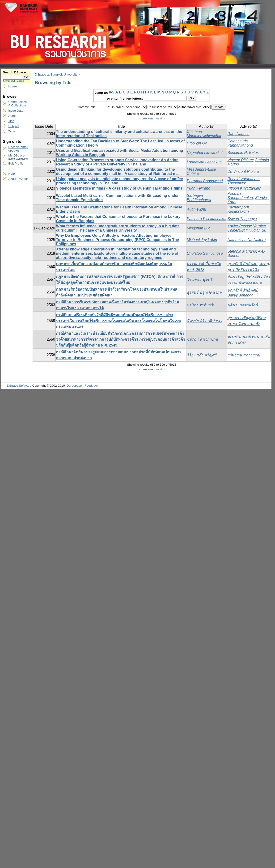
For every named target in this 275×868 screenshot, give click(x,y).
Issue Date (16, 111)
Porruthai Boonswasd (205, 181)
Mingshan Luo (199, 228)
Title (11, 121)
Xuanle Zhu (196, 209)
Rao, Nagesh (238, 134)
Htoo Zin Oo (197, 143)
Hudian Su (257, 230)
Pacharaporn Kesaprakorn (238, 209)
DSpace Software (19, 386)
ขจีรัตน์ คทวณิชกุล (202, 339)
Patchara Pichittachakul (206, 219)
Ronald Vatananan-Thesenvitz (243, 181)
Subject (13, 126)
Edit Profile (16, 163)
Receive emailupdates (18, 149)
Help (11, 174)
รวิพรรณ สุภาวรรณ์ (244, 355)
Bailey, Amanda (240, 295)
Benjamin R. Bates (243, 153)
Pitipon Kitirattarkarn (244, 188)
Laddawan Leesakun (204, 162)
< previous (146, 118)
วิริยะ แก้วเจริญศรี (201, 355)
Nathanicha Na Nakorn (246, 240)
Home (13, 86)
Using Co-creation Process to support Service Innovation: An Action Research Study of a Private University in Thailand (117, 162)
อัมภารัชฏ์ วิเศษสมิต (244, 277)
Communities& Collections (17, 104)
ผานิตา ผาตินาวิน (201, 305)
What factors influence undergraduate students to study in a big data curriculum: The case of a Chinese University (118, 228)
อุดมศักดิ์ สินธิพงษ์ (242, 264)
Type (12, 131)
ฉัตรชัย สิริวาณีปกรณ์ (204, 321)
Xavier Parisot (239, 226)
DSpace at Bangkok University (56, 74)
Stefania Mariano (242, 251)
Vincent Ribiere (240, 160)
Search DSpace (14, 72)
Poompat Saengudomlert (240, 196)
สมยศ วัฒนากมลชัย (244, 324)
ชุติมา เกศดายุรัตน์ (242, 305)
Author (13, 116)
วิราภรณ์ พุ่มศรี (199, 280)
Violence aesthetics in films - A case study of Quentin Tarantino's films (119, 188)
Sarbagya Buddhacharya (199, 198)
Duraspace (74, 386)
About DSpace (18, 179)
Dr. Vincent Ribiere (243, 171)
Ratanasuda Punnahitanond (240, 143)
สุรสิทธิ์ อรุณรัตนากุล (204, 292)
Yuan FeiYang (199, 188)
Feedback (91, 386)
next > (160, 118)
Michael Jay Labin (202, 240)
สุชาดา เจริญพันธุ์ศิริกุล (246, 318)
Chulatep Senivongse (205, 253)
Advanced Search (13, 81)
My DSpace (16, 155)
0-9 (112, 92)
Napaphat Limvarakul (205, 153)
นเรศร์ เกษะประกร (243, 337)
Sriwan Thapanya (242, 219)
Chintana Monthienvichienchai (204, 134)
